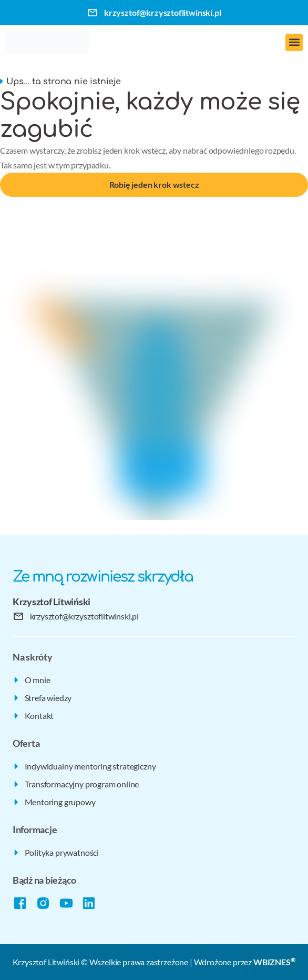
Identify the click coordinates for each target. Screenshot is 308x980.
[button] (294, 42)
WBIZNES (275, 962)
